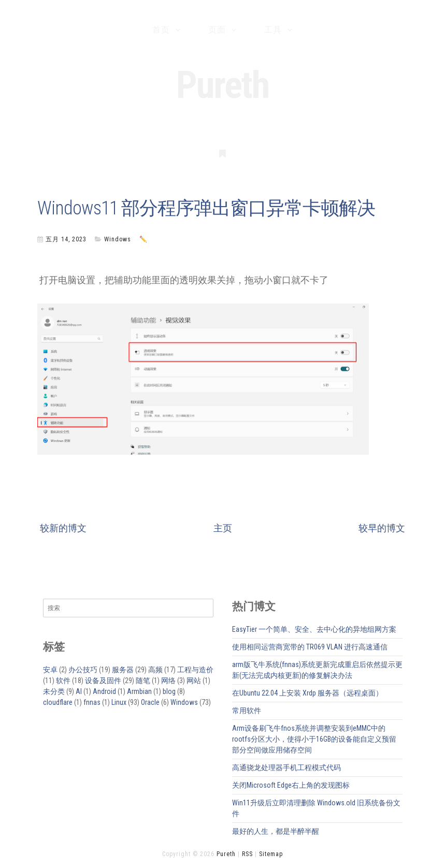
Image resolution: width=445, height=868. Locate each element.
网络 (168, 681)
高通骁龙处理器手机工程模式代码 (286, 768)
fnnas (92, 702)
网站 (194, 681)
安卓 (50, 670)
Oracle (150, 702)
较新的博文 (63, 528)
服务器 (123, 670)
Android (104, 691)
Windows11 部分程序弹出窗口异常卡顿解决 (206, 208)
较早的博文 (382, 528)
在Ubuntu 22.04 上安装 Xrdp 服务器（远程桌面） (307, 693)
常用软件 (247, 711)
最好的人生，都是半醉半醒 (276, 831)
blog (169, 691)
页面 (217, 30)
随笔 (143, 681)
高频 (155, 670)
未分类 (54, 691)
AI (79, 691)
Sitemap (271, 854)
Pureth (222, 85)
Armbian (139, 691)
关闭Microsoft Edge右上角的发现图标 (291, 785)
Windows (118, 239)
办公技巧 (83, 670)
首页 (161, 30)
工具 (273, 30)
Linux (119, 702)
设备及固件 (103, 681)
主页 (223, 528)
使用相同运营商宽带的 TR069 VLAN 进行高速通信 (310, 647)
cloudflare (58, 702)
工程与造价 (195, 670)
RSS (247, 854)
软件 (63, 681)
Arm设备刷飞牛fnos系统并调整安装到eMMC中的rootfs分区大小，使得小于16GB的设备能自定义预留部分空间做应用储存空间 (314, 739)
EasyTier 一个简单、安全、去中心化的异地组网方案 (314, 629)
